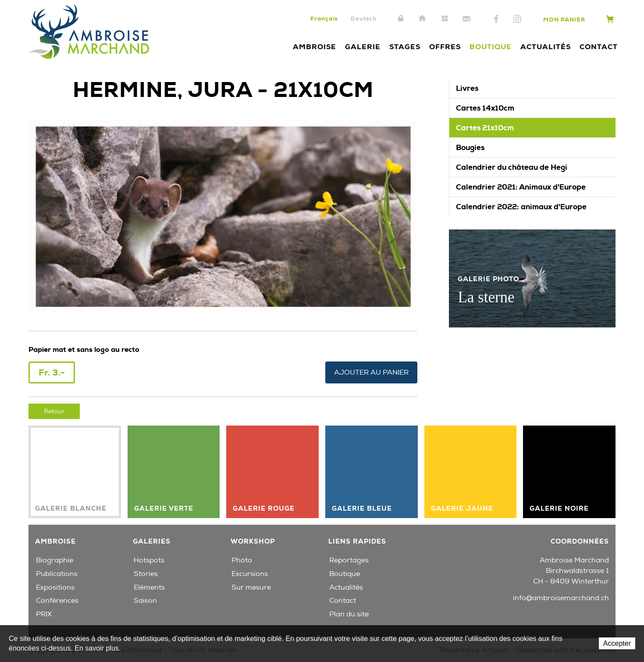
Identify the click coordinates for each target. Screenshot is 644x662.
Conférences (57, 601)
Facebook (496, 19)
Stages (405, 47)
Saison (145, 601)
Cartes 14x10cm (485, 108)
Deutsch (364, 19)
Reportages (349, 560)
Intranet (401, 19)
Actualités (546, 47)
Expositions (55, 587)
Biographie (55, 560)
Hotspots (149, 560)
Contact (466, 19)
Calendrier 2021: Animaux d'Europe (521, 187)
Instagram (517, 19)
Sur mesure (251, 587)
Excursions (250, 574)
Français (324, 19)
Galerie (363, 47)
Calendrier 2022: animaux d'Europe (521, 207)
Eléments (149, 587)
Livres (467, 88)
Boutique (491, 47)
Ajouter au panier (371, 372)
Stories (146, 574)
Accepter (617, 643)
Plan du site (445, 19)
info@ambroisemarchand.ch (561, 598)
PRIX (44, 614)
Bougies (470, 147)
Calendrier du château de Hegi (512, 167)
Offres (445, 47)
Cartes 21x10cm (485, 128)
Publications (57, 574)
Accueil (423, 19)
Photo (242, 560)
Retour (54, 411)
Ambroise (315, 47)
